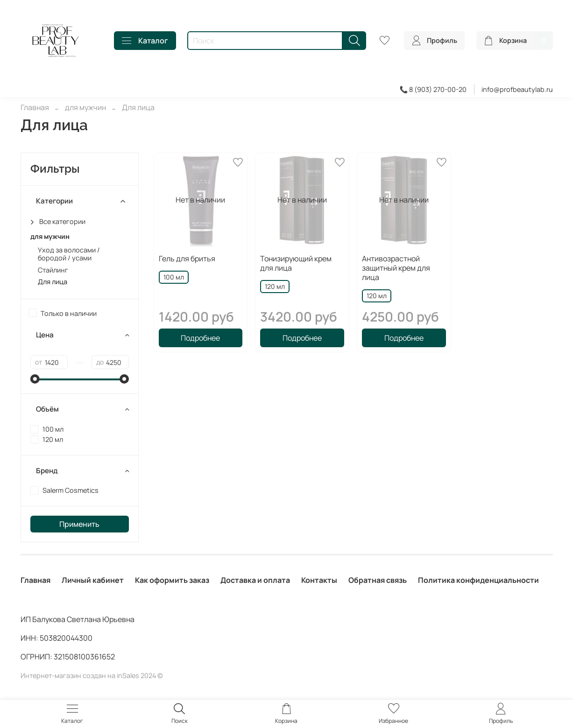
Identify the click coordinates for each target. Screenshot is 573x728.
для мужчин (85, 107)
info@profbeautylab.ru (517, 89)
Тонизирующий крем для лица (296, 263)
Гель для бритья (187, 259)
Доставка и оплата (255, 580)
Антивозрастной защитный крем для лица (396, 268)
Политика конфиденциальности (478, 580)
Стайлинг (53, 270)
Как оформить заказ (172, 580)
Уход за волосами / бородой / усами (69, 254)
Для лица (53, 282)
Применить (79, 524)
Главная (35, 107)
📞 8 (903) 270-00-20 (433, 89)
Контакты (319, 580)
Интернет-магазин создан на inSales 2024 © (92, 675)
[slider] (35, 379)
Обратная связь (378, 580)
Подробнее (200, 338)
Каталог (145, 41)
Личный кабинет (93, 580)
